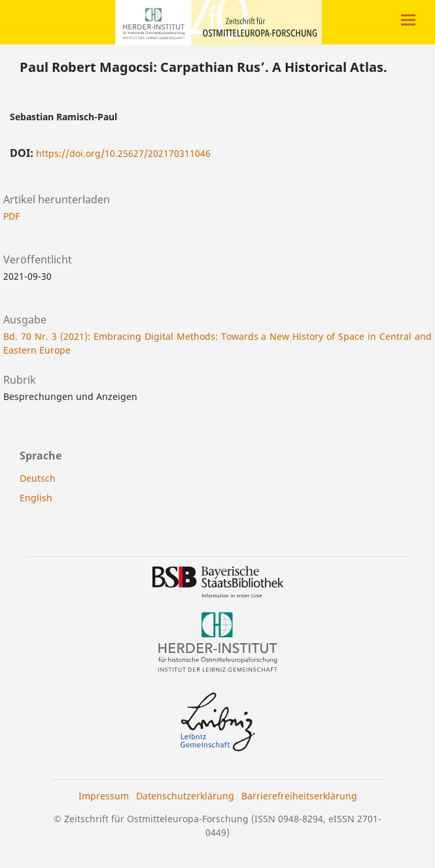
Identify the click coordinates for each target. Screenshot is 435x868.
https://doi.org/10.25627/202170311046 (123, 153)
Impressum (104, 796)
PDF (11, 216)
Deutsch (38, 478)
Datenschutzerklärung (185, 796)
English (36, 498)
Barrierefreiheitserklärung (299, 796)
